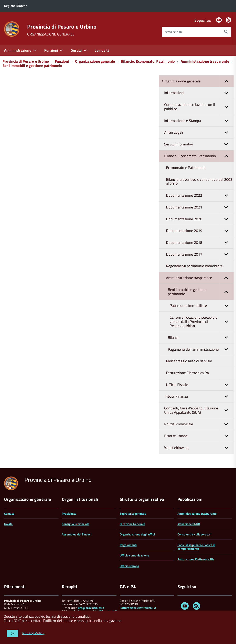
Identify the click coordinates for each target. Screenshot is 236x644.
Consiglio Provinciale (76, 524)
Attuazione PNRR (189, 524)
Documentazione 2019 (200, 231)
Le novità (102, 50)
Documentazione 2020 (200, 219)
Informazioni (199, 93)
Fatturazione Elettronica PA (188, 373)
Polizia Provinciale (199, 424)
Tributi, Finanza (199, 396)
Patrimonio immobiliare (202, 306)
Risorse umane (199, 436)
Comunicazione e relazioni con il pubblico (199, 107)
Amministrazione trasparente (205, 61)
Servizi (76, 50)
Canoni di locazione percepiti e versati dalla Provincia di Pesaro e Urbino (202, 322)
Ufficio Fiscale (200, 385)
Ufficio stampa (129, 566)
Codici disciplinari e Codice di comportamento (196, 547)
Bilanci (201, 338)
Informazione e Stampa (199, 121)
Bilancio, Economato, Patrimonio (148, 61)
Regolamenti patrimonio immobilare (194, 266)
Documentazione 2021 (200, 207)
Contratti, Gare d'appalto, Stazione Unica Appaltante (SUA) (199, 410)
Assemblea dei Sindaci (77, 534)
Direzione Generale (132, 524)
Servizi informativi (199, 144)
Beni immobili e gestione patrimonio (32, 66)
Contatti (9, 514)
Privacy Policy (33, 633)
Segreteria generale (133, 514)
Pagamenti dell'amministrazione (201, 350)
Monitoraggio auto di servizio (189, 361)
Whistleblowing (199, 448)
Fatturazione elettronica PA (138, 608)
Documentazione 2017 (200, 254)
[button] (226, 81)
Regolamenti (128, 545)
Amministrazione (18, 50)
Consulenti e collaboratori (194, 534)
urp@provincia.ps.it (91, 608)
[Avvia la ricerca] (226, 32)
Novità (8, 524)
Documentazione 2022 (200, 196)
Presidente (69, 514)
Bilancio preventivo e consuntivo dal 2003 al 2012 (199, 182)
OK (13, 633)
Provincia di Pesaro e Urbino (62, 27)
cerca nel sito (173, 32)
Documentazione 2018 (200, 243)
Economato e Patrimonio (186, 168)
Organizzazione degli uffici (137, 534)
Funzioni (51, 50)
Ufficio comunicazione (134, 555)
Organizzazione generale (95, 61)
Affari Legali (199, 132)
